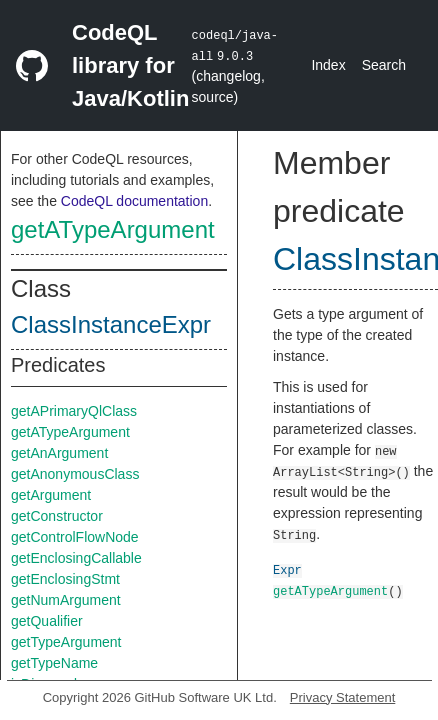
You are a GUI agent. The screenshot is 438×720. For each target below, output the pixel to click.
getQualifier (47, 621)
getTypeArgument (66, 642)
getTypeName (54, 663)
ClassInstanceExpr (111, 324)
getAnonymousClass (75, 474)
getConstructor (57, 516)
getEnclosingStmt (65, 579)
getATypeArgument (113, 229)
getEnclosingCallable (76, 558)
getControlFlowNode (75, 537)
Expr (287, 569)
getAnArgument (59, 453)
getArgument (51, 495)
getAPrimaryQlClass (74, 411)
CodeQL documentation (134, 201)
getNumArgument (66, 600)
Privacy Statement (343, 697)
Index (328, 65)
